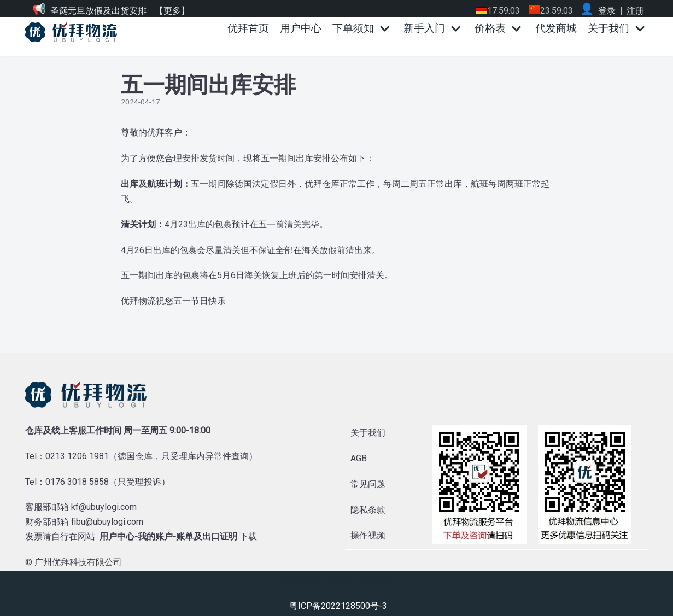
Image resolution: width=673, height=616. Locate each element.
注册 (635, 11)
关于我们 (368, 433)
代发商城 (556, 28)
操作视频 (368, 535)
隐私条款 (368, 510)
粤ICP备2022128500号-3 (338, 606)
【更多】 (172, 11)
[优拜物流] (74, 32)
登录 (607, 11)
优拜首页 (248, 28)
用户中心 (301, 28)
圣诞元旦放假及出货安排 (98, 11)
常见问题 (368, 484)
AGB (359, 458)
